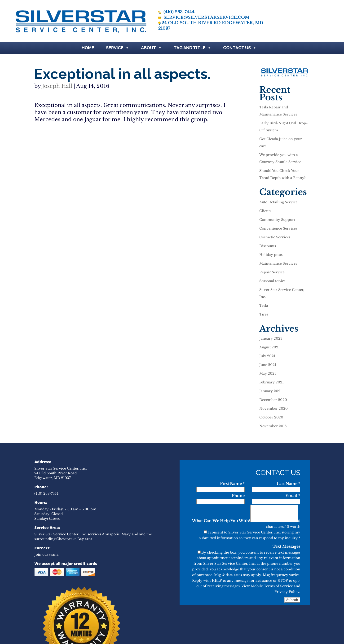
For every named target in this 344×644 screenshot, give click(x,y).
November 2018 (273, 426)
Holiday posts (271, 255)
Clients (265, 211)
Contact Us (240, 48)
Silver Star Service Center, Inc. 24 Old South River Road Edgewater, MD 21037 (61, 473)
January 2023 (271, 338)
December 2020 (273, 400)
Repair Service (272, 272)
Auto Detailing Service (278, 202)
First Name (232, 484)
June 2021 (268, 365)
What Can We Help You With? (221, 521)
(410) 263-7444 (176, 12)
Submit (292, 600)
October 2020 (271, 417)
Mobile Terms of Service (272, 586)
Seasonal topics (272, 281)
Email (293, 496)
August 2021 (269, 347)
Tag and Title (192, 48)
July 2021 (267, 356)
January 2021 (271, 391)
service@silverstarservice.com (204, 17)
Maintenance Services (278, 263)
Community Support (277, 220)
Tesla (264, 306)
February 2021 (271, 382)
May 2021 (268, 373)
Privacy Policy (287, 592)
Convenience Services (278, 228)
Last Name (288, 484)
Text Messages (286, 546)
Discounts (268, 246)
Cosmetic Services (275, 237)
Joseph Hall (57, 86)
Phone (238, 496)
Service (118, 48)
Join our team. (46, 555)
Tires (264, 314)
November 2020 (273, 409)
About (151, 48)
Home (88, 48)
